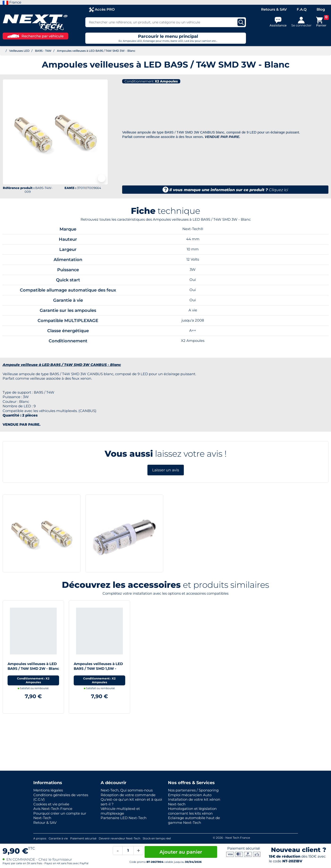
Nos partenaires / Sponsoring (193, 790)
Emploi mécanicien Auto (190, 795)
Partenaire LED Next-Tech (124, 818)
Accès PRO (102, 10)
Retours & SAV (274, 9)
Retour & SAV (45, 823)
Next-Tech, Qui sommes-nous (127, 790)
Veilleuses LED (19, 51)
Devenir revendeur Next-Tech (120, 838)
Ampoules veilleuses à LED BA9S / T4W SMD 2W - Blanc (33, 666)
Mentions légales (48, 790)
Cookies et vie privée (51, 804)
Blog (321, 9)
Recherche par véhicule (35, 36)
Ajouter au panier (181, 852)
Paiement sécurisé (83, 838)
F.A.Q (302, 9)
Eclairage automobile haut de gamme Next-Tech (194, 820)
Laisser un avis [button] (166, 470)
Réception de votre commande (128, 795)
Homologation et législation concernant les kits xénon (192, 811)
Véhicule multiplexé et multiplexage (120, 811)
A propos (40, 838)
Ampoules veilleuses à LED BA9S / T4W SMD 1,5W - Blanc (98, 668)
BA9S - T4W (43, 51)
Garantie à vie (58, 838)
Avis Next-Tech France (53, 809)
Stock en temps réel (157, 838)
